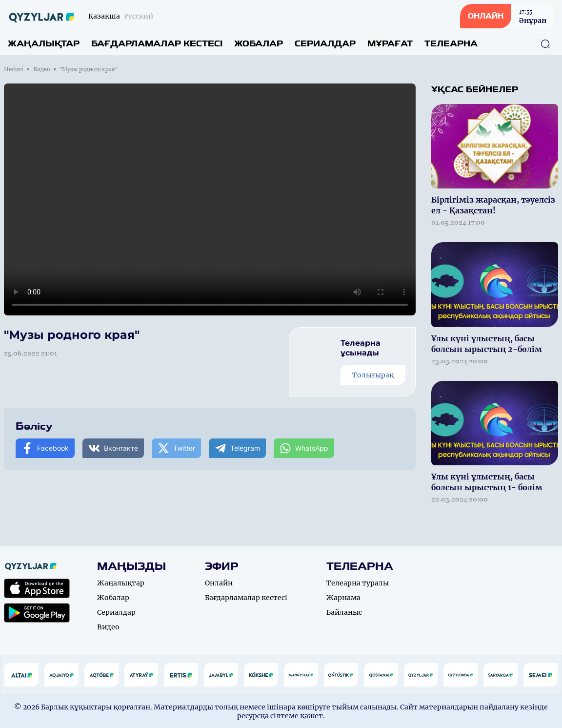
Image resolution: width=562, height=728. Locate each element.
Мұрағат (390, 44)
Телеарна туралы (358, 583)
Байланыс (344, 612)
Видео (41, 69)
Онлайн (219, 583)
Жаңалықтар (44, 44)
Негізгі (14, 69)
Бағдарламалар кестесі (157, 44)
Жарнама (343, 598)
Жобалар (259, 44)
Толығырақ (373, 375)
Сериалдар (325, 44)
